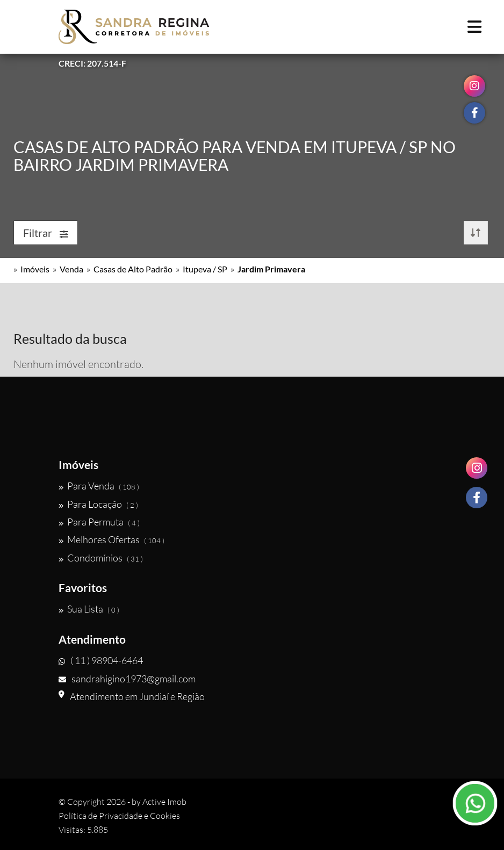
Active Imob (164, 802)
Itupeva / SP (205, 269)
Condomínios (101, 558)
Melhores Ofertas (111, 539)
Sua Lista (89, 609)
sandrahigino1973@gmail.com (127, 679)
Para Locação (98, 504)
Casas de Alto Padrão (133, 269)
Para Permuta (99, 522)
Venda (71, 269)
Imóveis (35, 269)
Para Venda (99, 486)
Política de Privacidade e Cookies (119, 816)
